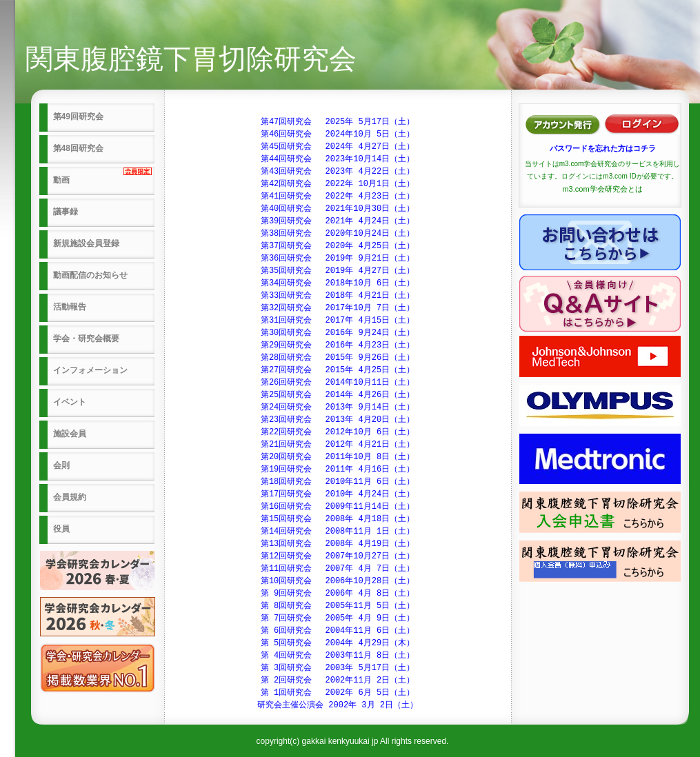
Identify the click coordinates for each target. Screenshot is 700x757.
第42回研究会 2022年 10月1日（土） (338, 184)
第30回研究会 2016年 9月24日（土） (338, 333)
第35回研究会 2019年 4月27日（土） (338, 271)
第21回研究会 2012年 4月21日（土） (338, 444)
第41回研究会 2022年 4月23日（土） (338, 196)
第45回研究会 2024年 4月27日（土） (338, 147)
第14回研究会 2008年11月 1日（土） (338, 531)
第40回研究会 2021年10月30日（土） (338, 209)
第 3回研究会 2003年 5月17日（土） (338, 668)
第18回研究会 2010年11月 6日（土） (338, 482)
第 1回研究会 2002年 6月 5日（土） (338, 693)
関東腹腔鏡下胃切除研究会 (191, 59)
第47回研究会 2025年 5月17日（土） (338, 122)
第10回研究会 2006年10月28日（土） (338, 581)
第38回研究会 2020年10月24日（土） (338, 233)
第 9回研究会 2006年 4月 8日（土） (338, 593)
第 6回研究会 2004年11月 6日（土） (338, 630)
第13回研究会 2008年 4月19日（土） (338, 544)
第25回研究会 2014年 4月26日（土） (338, 395)
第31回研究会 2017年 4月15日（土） (338, 320)
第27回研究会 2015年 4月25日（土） (338, 370)
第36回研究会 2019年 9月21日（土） (338, 258)
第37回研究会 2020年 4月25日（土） (338, 246)
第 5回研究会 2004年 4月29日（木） (338, 643)
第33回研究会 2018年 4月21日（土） (338, 295)
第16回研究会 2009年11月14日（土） (338, 506)
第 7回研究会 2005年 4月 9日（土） (338, 618)
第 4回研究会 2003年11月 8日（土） (338, 655)
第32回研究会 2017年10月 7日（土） (338, 308)
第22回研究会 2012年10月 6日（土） (338, 432)
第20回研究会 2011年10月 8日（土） (338, 457)
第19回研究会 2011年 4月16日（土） (338, 469)
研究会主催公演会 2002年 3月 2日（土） (338, 705)
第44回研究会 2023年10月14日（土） (338, 159)
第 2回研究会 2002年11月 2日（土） (338, 680)
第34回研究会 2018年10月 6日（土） (338, 283)
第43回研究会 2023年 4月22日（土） (338, 171)
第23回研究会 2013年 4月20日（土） (338, 420)
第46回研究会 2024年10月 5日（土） (338, 134)
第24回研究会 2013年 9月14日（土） (338, 407)
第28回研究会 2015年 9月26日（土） (338, 357)
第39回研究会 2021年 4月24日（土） (338, 221)
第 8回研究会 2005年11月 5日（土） (338, 606)
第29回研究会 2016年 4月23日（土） (338, 345)
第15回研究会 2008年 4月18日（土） (338, 519)
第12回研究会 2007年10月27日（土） (338, 556)
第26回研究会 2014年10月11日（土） (338, 382)
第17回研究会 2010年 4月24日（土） (338, 494)
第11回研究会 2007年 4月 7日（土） (338, 568)
